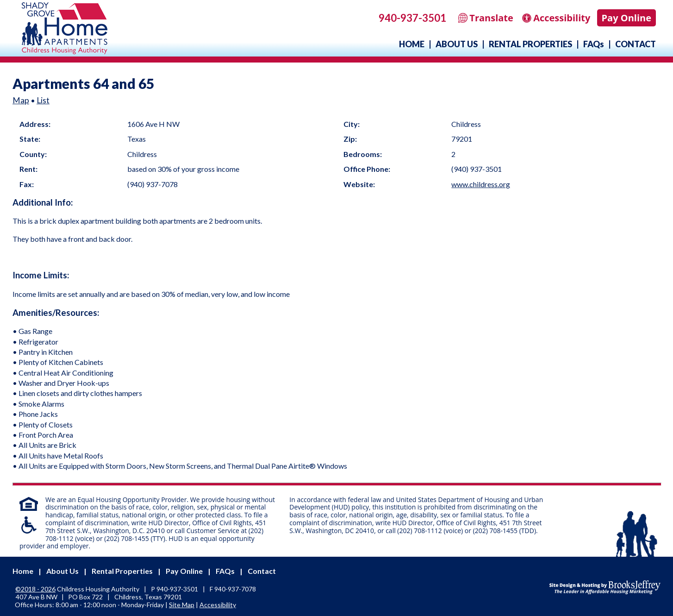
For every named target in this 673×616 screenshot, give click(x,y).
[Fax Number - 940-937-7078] (235, 589)
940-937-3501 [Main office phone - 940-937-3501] (412, 18)
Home (412, 44)
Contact (636, 44)
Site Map (182, 605)
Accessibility (218, 605)
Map (21, 100)
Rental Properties (530, 44)
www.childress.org (481, 184)
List (43, 100)
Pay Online (626, 18)
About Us (457, 44)
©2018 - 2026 (35, 589)
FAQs (594, 44)
